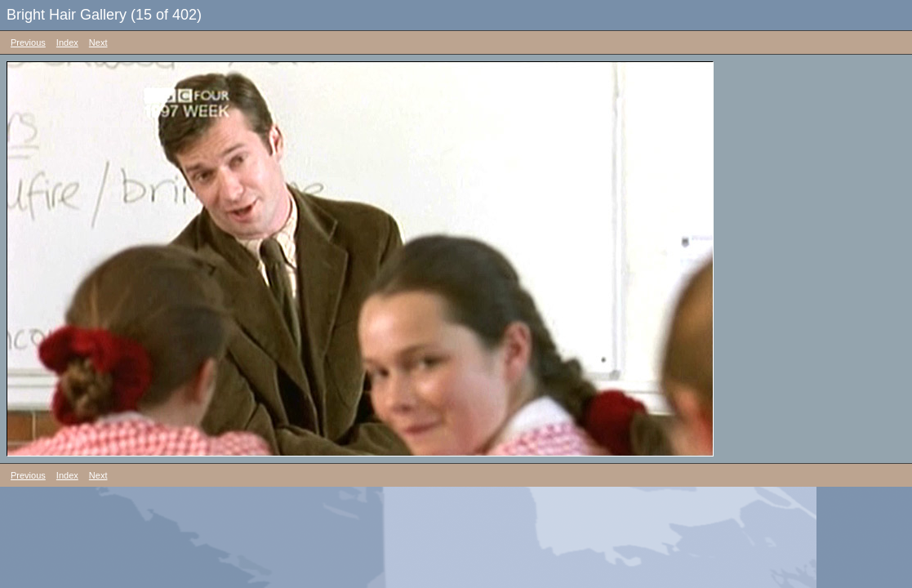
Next (98, 42)
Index (67, 42)
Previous (28, 42)
